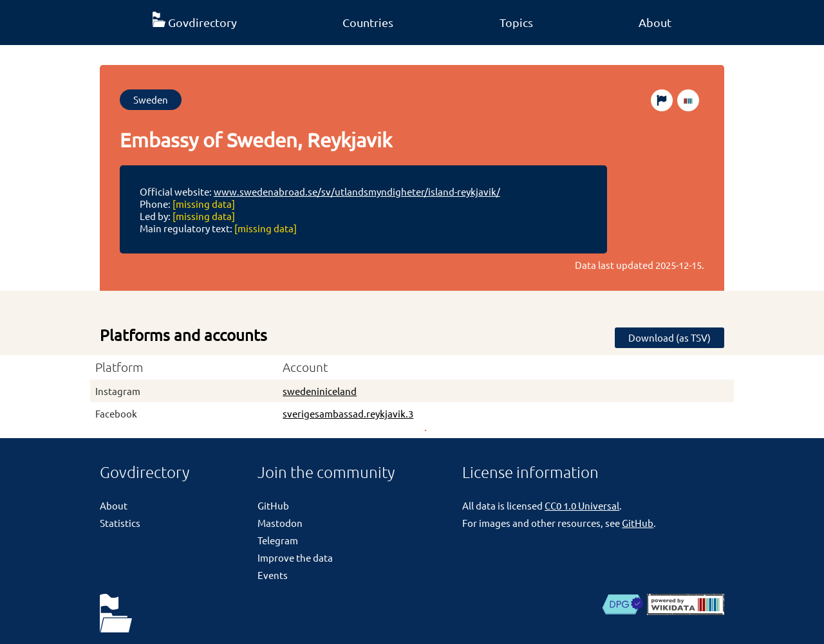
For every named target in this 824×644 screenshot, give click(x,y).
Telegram (278, 540)
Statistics (120, 523)
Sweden (151, 99)
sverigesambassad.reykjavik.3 (348, 413)
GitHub (273, 505)
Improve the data (295, 557)
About (655, 22)
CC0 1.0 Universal (582, 505)
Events (273, 575)
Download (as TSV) (669, 337)
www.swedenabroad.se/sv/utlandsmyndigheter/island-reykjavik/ (357, 191)
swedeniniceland (320, 391)
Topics (516, 22)
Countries (368, 22)
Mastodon (280, 523)
